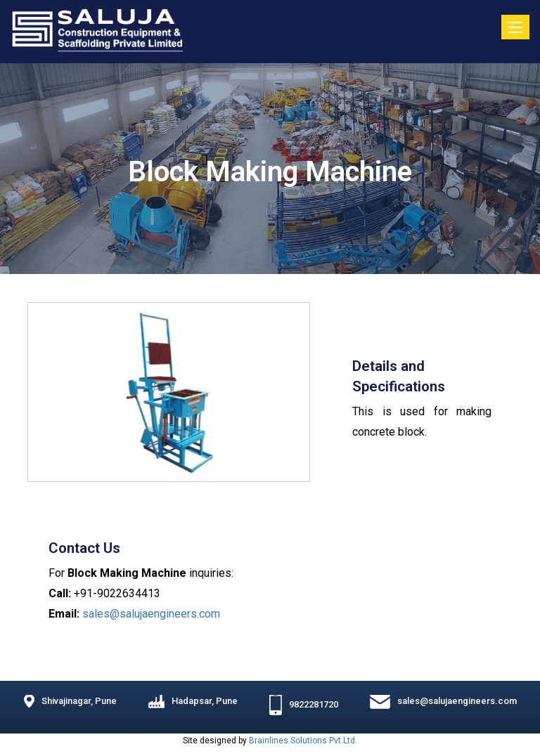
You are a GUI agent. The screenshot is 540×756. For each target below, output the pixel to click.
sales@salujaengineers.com (151, 614)
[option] (169, 392)
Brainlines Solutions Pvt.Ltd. (303, 741)
